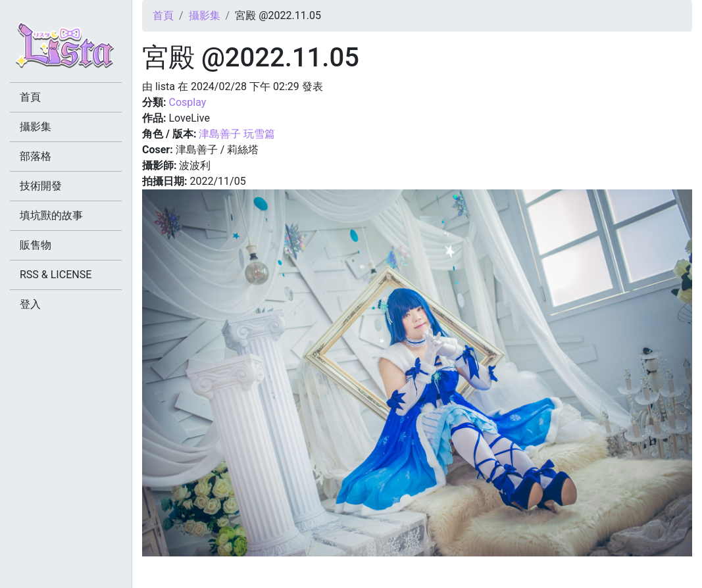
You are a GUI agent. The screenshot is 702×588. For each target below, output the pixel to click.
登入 (30, 304)
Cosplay (187, 102)
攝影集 (205, 15)
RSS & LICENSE (56, 275)
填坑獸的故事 (51, 215)
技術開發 (41, 186)
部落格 (36, 156)
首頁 (163, 15)
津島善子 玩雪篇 (237, 134)
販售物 (36, 245)
